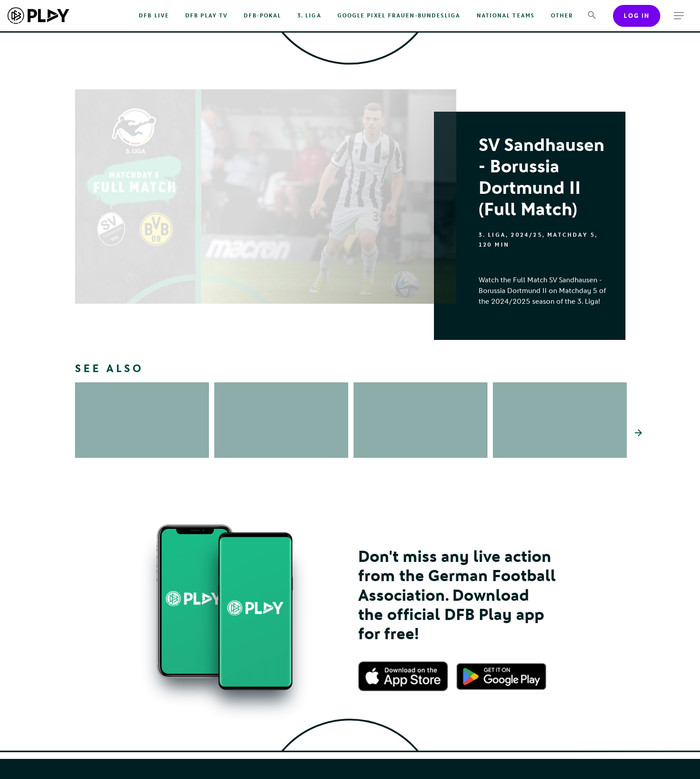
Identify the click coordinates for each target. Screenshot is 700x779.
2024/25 (526, 235)
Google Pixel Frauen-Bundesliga (399, 16)
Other (562, 16)
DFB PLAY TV (206, 16)
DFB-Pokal (262, 16)
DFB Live (154, 16)
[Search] (592, 16)
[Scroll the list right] (638, 433)
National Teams (506, 16)
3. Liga (309, 16)
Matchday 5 (571, 235)
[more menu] (679, 16)
